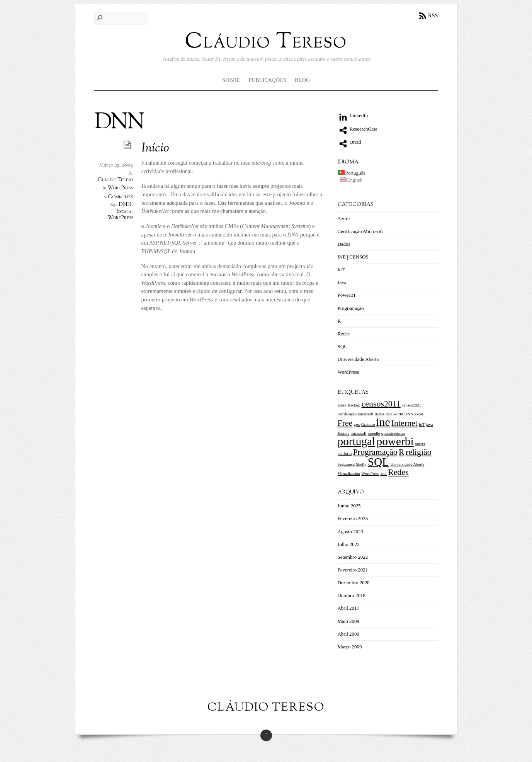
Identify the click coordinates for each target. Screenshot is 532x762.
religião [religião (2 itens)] (419, 452)
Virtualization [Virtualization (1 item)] (349, 474)
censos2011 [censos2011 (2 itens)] (381, 404)
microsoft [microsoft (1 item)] (359, 433)
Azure (344, 219)
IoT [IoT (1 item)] (422, 424)
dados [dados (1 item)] (380, 414)
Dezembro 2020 (354, 583)
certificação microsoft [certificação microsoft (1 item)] (356, 414)
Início (155, 149)
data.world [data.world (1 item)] (394, 414)
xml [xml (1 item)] (383, 474)
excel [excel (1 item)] (419, 414)
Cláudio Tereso (115, 180)
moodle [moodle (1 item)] (374, 433)
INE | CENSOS (353, 257)
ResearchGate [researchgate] (358, 129)
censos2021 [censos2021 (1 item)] (411, 405)
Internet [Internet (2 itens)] (405, 423)
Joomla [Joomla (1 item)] (344, 433)
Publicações (267, 80)
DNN (125, 205)
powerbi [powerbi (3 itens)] (395, 441)
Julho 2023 (349, 544)
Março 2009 (350, 647)
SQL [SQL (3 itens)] (378, 462)
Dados (344, 244)
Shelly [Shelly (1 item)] (361, 464)
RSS (433, 15)
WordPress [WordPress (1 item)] (370, 474)
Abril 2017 (349, 608)
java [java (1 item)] (430, 424)
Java (342, 282)
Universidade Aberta (358, 359)
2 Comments (118, 197)
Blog (302, 80)
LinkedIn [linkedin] (353, 115)
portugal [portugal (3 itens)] (357, 441)
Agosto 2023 (351, 532)
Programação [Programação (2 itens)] (375, 452)
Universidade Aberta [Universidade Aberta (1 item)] (407, 464)
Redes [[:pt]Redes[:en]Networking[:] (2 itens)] (398, 472)
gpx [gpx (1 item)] (357, 424)
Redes (344, 334)
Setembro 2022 (353, 557)
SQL (342, 346)
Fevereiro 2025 (353, 518)
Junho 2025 (349, 506)
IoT (341, 270)
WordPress (120, 188)
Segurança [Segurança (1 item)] (346, 464)
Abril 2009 (349, 634)
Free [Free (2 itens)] (345, 423)
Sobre (231, 80)
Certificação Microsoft (360, 231)
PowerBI (347, 295)
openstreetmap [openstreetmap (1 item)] (393, 433)
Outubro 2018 (352, 595)
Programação (351, 308)
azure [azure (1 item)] (342, 405)
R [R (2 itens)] (402, 452)
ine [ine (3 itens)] (383, 422)
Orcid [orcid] (349, 142)
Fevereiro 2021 (353, 570)
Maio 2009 (349, 621)
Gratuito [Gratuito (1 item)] (368, 424)
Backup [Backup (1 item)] (354, 405)
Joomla (124, 212)
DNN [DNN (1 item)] (409, 414)
